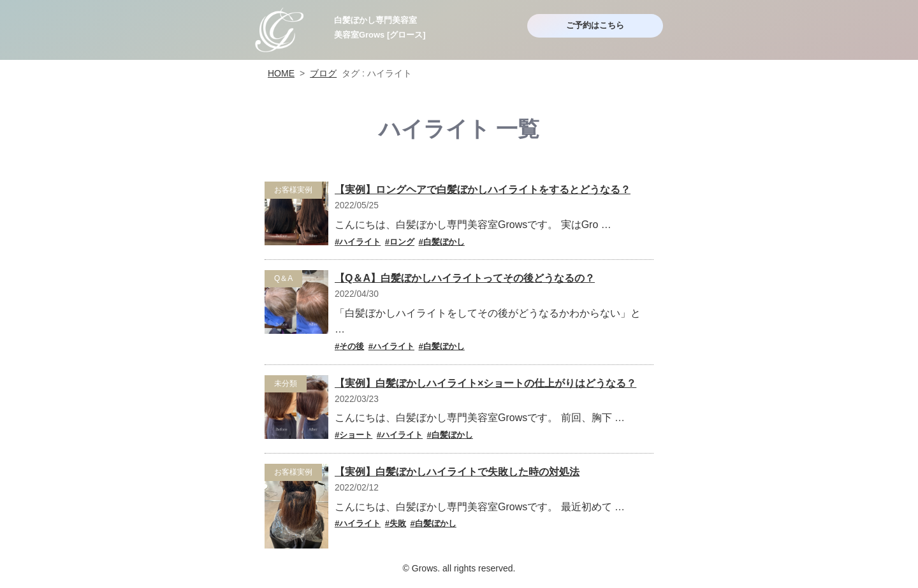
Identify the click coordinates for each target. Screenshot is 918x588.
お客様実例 (293, 190)
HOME (281, 73)
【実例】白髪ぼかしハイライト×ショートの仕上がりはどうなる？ (485, 383)
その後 (352, 346)
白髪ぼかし (444, 242)
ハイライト (360, 242)
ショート (356, 435)
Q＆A (283, 278)
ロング (402, 242)
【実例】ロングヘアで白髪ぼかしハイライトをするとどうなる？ (483, 190)
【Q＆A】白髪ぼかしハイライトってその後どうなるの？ (465, 278)
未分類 (286, 384)
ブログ (323, 73)
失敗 (398, 523)
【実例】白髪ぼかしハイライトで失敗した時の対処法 (457, 472)
